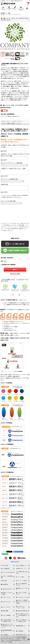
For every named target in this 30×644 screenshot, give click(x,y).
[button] (27, 9)
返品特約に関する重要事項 (8, 265)
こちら (11, 642)
